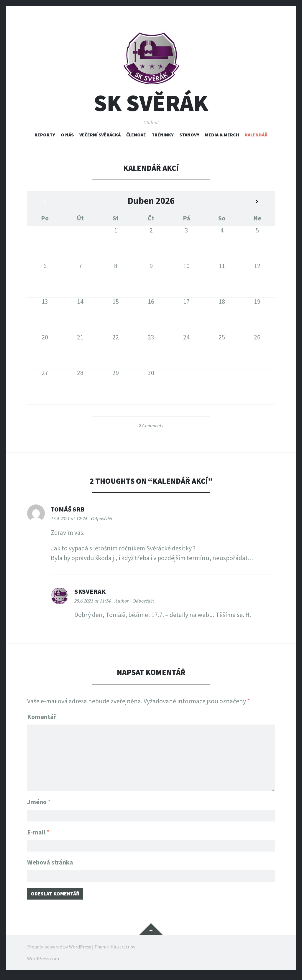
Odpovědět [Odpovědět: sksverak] (143, 601)
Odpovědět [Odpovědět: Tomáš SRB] (102, 519)
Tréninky (163, 135)
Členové (136, 135)
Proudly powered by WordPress (59, 951)
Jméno (39, 798)
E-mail (38, 830)
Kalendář (256, 135)
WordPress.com (43, 962)
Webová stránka (50, 862)
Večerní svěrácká (100, 135)
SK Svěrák (151, 103)
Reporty (45, 135)
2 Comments (151, 425)
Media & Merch (222, 135)
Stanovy (189, 135)
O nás (67, 135)
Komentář (42, 717)
